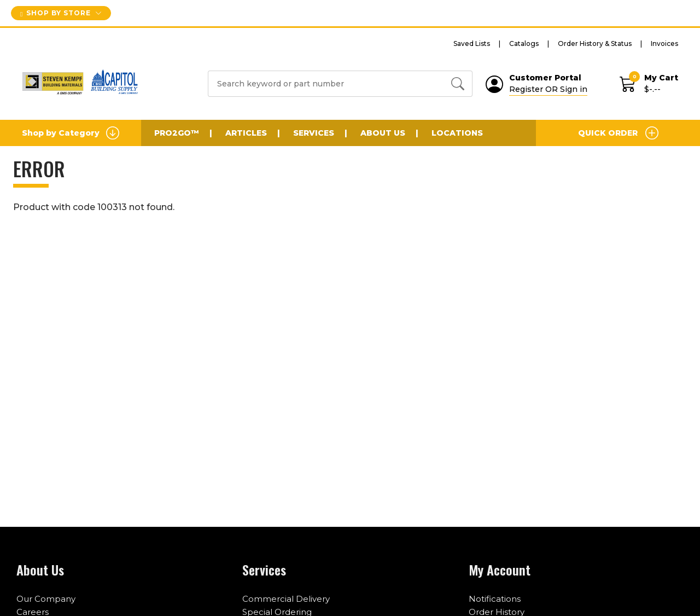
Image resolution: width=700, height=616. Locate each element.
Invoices (664, 43)
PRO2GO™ (177, 133)
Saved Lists (472, 43)
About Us (383, 133)
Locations (457, 133)
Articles (246, 133)
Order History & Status (595, 43)
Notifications (495, 599)
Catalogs (524, 43)
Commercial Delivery (286, 599)
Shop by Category (71, 133)
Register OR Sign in (548, 89)
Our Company (46, 599)
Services (314, 133)
